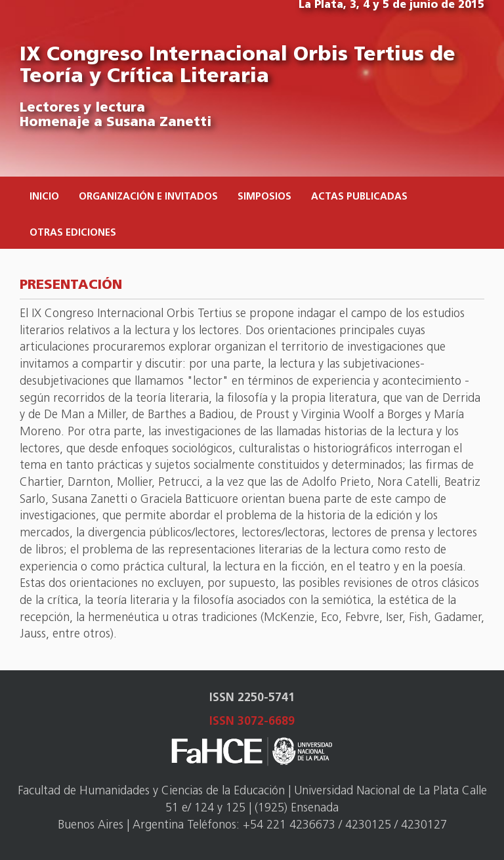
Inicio (44, 197)
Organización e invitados (148, 197)
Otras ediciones (73, 233)
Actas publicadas (359, 197)
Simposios (264, 197)
